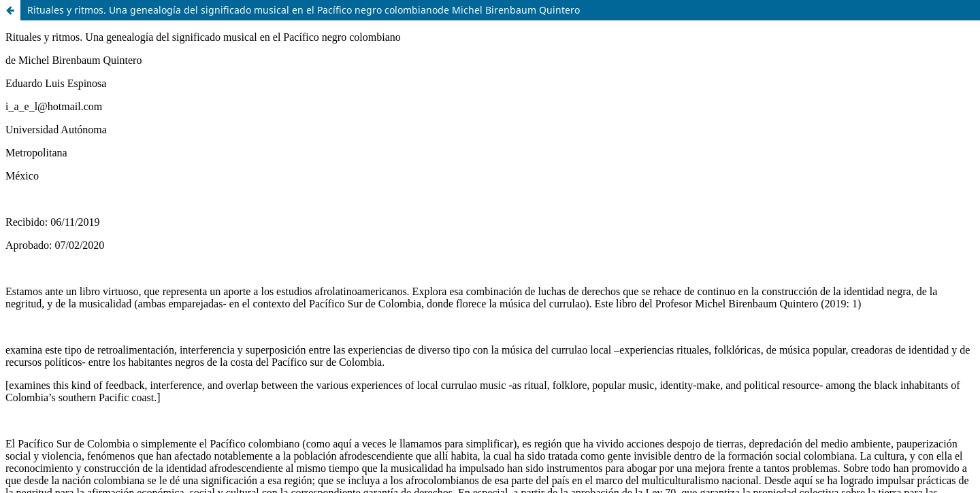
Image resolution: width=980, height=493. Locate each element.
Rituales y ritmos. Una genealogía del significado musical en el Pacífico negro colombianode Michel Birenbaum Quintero (304, 10)
